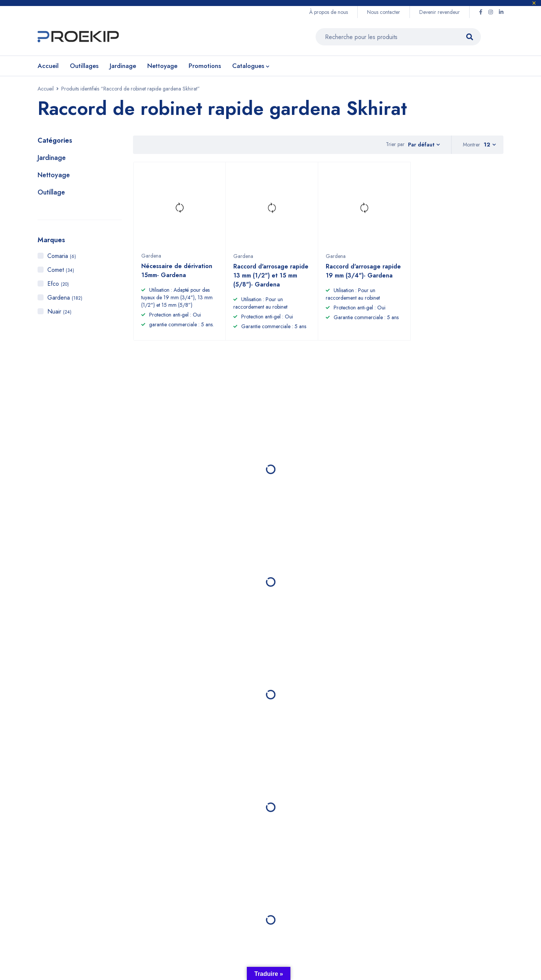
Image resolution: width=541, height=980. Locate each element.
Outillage (51, 192)
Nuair (59, 311)
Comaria (62, 256)
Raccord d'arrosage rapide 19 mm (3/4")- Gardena (363, 275)
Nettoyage (54, 175)
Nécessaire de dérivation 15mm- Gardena (177, 274)
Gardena (65, 298)
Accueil (46, 89)
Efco (58, 284)
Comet (61, 270)
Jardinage (52, 158)
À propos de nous (329, 12)
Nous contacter (384, 12)
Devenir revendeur (440, 12)
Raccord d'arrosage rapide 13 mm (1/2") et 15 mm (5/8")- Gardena (271, 279)
